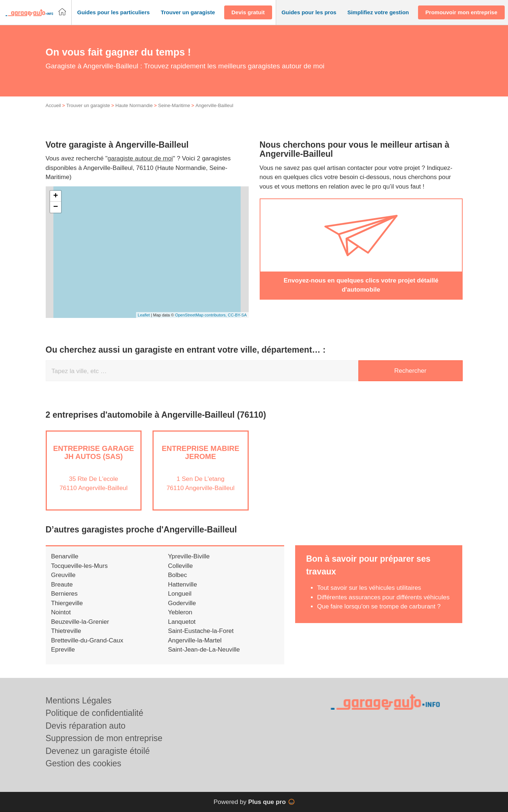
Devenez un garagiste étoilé (98, 751)
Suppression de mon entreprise (104, 738)
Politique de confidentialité (95, 713)
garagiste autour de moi (140, 158)
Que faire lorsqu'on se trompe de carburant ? (379, 606)
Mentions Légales (79, 701)
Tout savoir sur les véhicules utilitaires (369, 588)
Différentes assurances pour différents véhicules (383, 597)
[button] (113, 13)
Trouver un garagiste (88, 105)
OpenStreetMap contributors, (202, 315)
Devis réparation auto (86, 726)
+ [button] (55, 196)
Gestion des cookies (84, 763)
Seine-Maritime (174, 105)
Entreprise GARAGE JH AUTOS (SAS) (93, 452)
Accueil (53, 105)
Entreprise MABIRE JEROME (200, 452)
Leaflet (144, 315)
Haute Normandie (134, 105)
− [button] (55, 207)
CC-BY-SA (237, 315)
